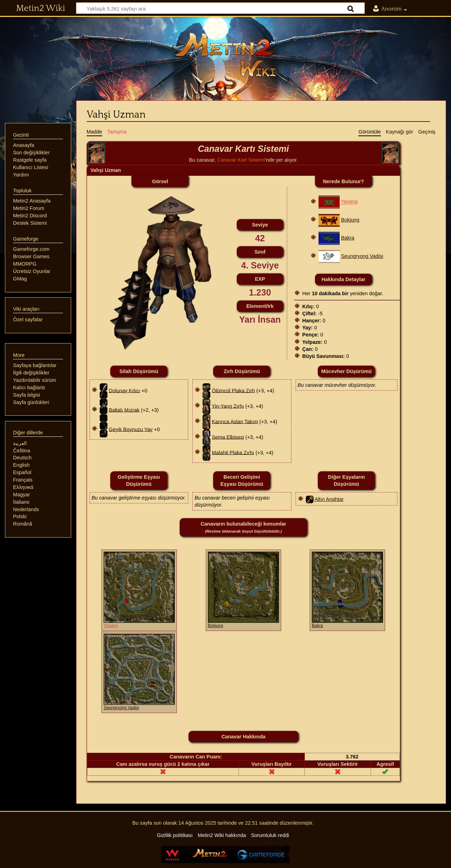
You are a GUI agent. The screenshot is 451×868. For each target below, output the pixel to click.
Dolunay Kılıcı (125, 390)
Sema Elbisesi (228, 437)
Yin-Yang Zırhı (228, 406)
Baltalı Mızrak (124, 410)
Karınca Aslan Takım (235, 421)
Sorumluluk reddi (270, 835)
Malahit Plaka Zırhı (233, 452)
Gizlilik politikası (175, 835)
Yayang (350, 202)
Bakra (348, 238)
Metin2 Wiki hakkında (222, 835)
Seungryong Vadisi (362, 256)
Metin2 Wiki (41, 8)
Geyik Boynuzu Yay (131, 429)
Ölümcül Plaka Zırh (233, 390)
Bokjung (350, 220)
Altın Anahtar (329, 499)
